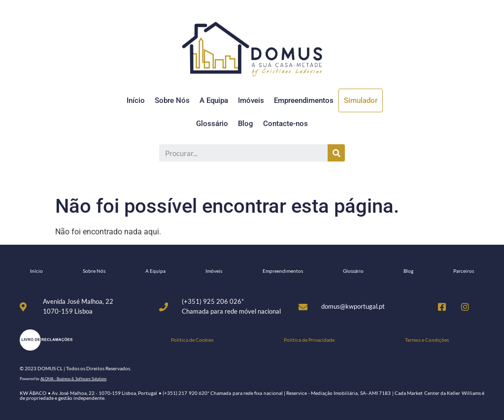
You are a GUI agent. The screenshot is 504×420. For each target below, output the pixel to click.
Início (136, 100)
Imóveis (251, 100)
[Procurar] (336, 153)
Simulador (361, 100)
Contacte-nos (286, 124)
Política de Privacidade (309, 340)
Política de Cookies (192, 340)
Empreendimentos (304, 100)
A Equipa (214, 100)
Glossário (212, 124)
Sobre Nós (172, 100)
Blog (246, 124)
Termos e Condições (427, 340)
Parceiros (464, 271)
